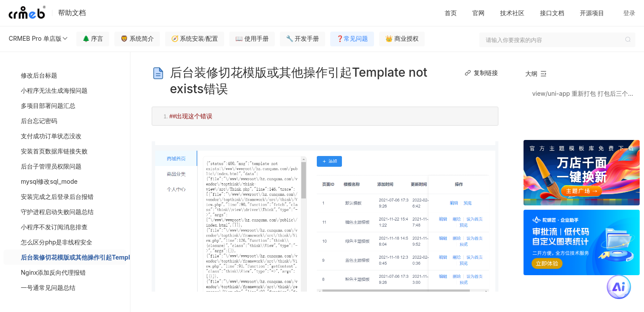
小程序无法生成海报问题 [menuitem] (54, 90)
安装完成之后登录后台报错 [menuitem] (57, 197)
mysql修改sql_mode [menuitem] (49, 181)
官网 (478, 13)
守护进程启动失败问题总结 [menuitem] (57, 212)
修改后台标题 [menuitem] (39, 75)
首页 (451, 13)
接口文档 (552, 13)
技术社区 (512, 13)
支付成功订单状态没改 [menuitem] (51, 136)
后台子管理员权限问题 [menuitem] (51, 166)
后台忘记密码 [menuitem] (39, 121)
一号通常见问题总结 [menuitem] (48, 288)
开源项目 (592, 13)
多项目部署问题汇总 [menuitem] (48, 106)
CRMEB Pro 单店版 (39, 39)
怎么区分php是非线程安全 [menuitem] (57, 242)
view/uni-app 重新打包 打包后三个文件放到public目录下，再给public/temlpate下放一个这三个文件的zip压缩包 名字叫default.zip (585, 93)
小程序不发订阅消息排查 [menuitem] (54, 227)
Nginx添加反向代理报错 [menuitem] (53, 272)
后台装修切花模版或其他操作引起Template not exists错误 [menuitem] (74, 257)
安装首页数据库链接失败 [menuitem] (54, 151)
